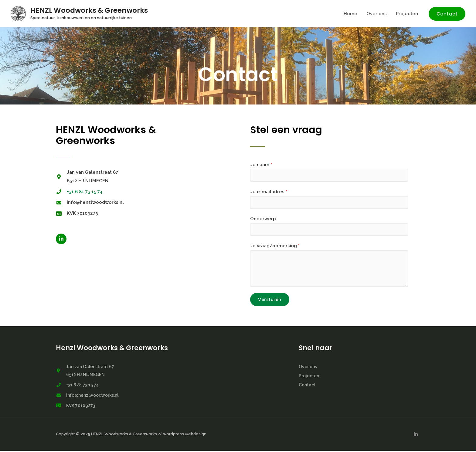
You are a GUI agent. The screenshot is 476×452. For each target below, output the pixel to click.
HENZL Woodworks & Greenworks (89, 10)
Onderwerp (263, 219)
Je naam (261, 165)
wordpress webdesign (185, 435)
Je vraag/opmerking (275, 247)
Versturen (270, 300)
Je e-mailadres (269, 192)
